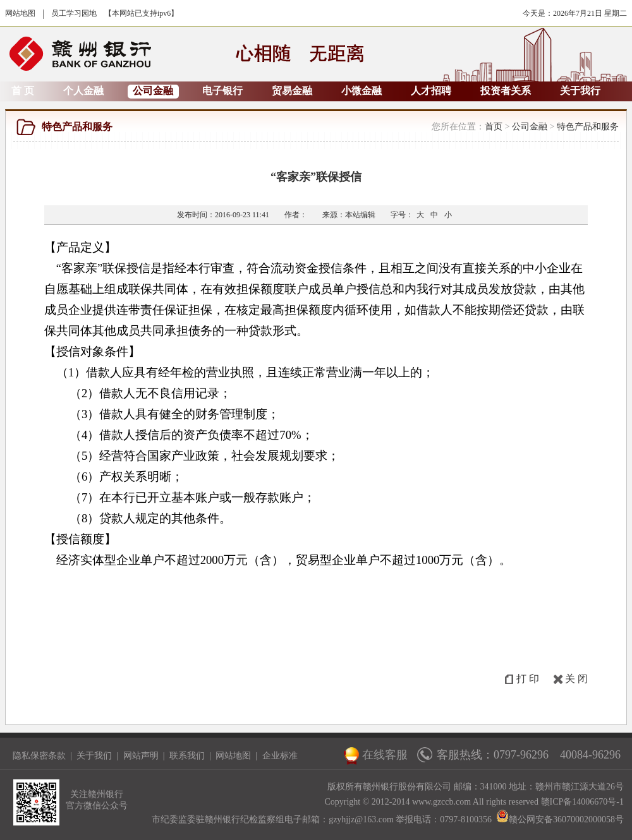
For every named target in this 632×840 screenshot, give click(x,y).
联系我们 (187, 756)
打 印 (528, 679)
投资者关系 (506, 91)
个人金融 (83, 91)
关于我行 (580, 91)
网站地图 (20, 13)
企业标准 (280, 756)
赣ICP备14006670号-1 (582, 802)
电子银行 (222, 91)
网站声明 (141, 756)
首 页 (23, 91)
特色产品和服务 (588, 127)
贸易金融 (292, 91)
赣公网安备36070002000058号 (560, 819)
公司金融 (153, 91)
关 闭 (576, 679)
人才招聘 (431, 91)
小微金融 (362, 91)
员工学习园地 (74, 13)
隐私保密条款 (39, 756)
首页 (494, 127)
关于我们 (94, 756)
